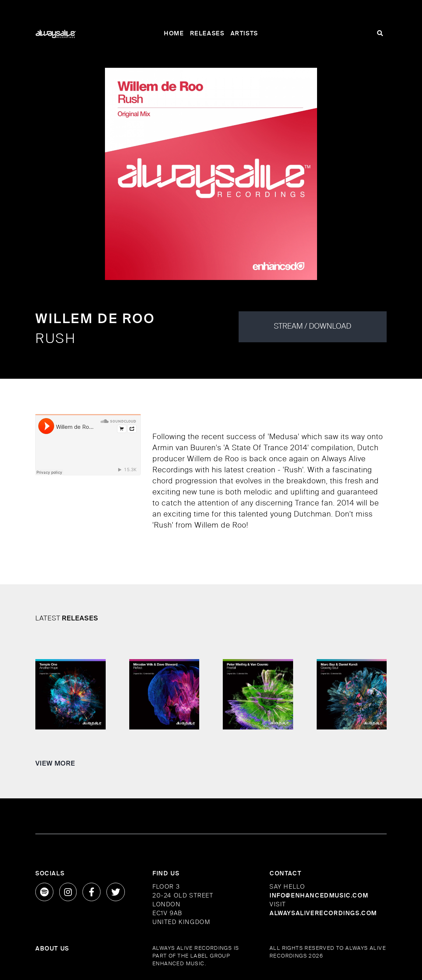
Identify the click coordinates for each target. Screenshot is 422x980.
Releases (207, 34)
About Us (52, 949)
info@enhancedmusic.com (319, 896)
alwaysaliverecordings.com (323, 914)
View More (55, 764)
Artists (244, 34)
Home (174, 34)
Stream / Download (313, 327)
